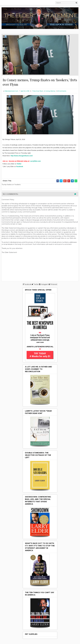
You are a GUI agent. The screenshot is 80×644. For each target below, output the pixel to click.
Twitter (19, 164)
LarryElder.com (35, 161)
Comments (62, 91)
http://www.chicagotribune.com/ (22, 156)
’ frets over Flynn (38, 91)
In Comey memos (50, 91)
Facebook (20, 167)
